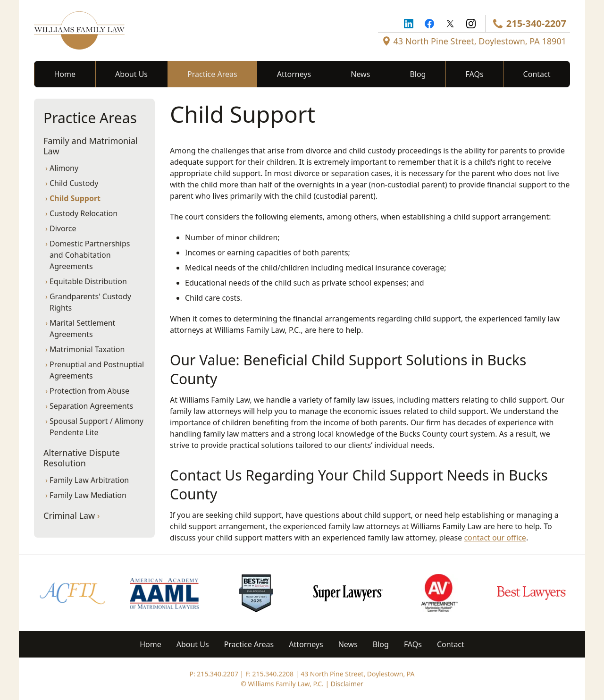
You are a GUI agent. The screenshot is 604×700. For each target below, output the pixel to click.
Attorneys (294, 74)
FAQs (475, 74)
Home (65, 74)
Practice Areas (212, 74)
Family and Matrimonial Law (91, 146)
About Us (131, 74)
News (360, 74)
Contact (537, 74)
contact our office (495, 538)
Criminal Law (71, 515)
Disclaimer (347, 684)
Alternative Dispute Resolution (82, 458)
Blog (418, 74)
